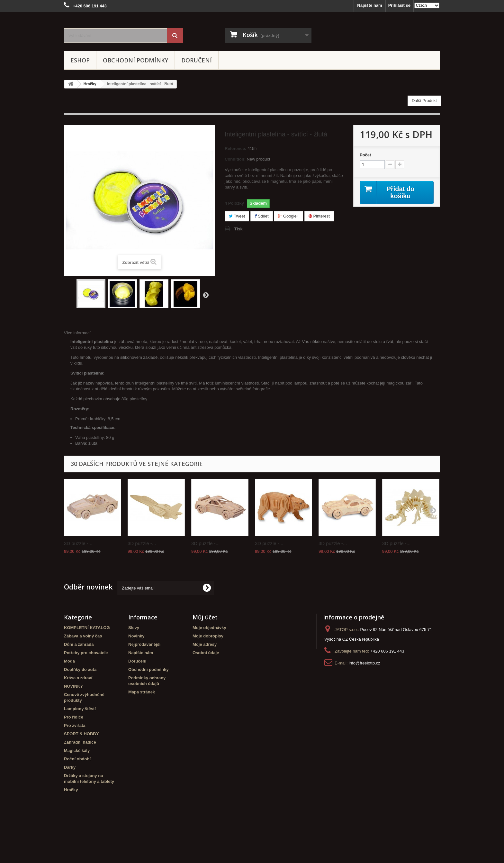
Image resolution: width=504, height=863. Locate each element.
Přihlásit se (399, 5)
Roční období (77, 759)
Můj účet (205, 617)
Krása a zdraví (78, 678)
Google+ (288, 216)
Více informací (77, 333)
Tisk (239, 229)
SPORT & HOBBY (81, 734)
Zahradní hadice (80, 742)
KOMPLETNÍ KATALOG (87, 628)
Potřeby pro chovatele (86, 653)
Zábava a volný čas (83, 636)
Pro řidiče (74, 717)
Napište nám (369, 5)
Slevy (134, 628)
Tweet (237, 216)
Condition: (235, 159)
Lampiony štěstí (80, 709)
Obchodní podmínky (135, 60)
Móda (69, 661)
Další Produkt (424, 101)
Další (206, 295)
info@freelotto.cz (364, 663)
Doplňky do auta (80, 669)
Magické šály (77, 751)
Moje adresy (205, 644)
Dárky (70, 767)
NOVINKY (73, 686)
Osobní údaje (206, 653)
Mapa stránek (142, 692)
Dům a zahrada (79, 644)
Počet (365, 155)
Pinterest (319, 216)
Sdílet (262, 216)
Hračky (71, 790)
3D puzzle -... (78, 543)
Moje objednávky (209, 628)
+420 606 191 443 (387, 651)
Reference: (235, 148)
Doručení (197, 60)
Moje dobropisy (208, 636)
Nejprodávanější (144, 644)
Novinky (136, 636)
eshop (80, 60)
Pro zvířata (75, 725)
